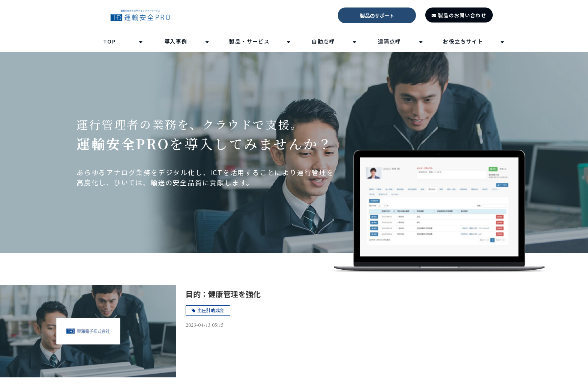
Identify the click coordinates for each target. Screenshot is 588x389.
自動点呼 (323, 41)
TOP (109, 41)
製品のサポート (377, 16)
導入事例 (176, 41)
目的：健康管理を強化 (223, 294)
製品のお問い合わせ (462, 15)
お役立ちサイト (463, 41)
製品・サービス (249, 41)
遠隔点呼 (390, 41)
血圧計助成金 (211, 310)
